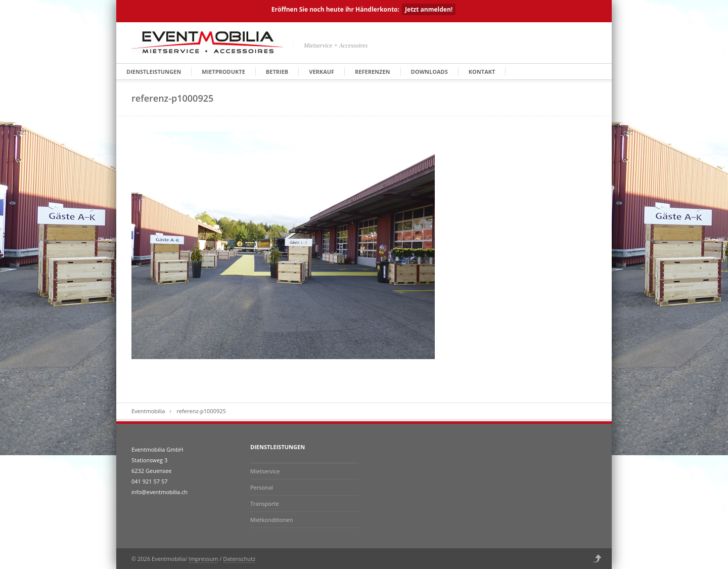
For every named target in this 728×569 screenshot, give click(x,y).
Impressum (203, 559)
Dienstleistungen (154, 72)
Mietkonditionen (271, 520)
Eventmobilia (148, 411)
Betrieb (277, 72)
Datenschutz (239, 559)
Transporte (265, 504)
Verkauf (322, 72)
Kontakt (482, 72)
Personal (262, 487)
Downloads (429, 72)
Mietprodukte (223, 72)
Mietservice (265, 471)
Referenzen (372, 72)
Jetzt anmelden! (429, 9)
